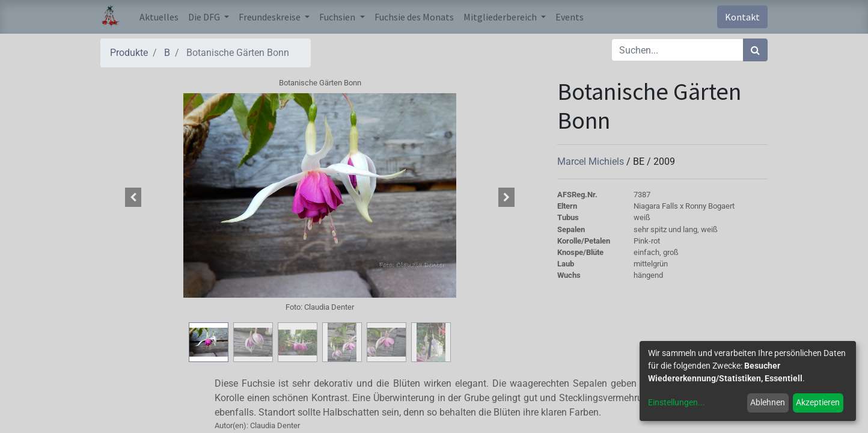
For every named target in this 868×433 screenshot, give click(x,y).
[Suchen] (755, 50)
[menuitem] (159, 17)
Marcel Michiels (592, 161)
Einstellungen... (677, 402)
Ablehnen (768, 402)
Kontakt (742, 17)
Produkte (129, 53)
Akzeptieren (818, 402)
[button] (133, 197)
